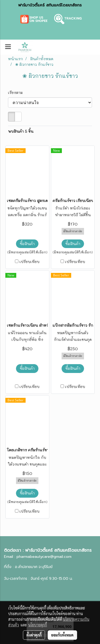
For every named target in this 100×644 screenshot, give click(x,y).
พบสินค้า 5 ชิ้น (21, 131)
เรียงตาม (17, 92)
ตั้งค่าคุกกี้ (34, 635)
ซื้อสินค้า (27, 244)
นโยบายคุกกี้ (38, 625)
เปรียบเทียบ (29, 262)
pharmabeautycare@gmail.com (44, 557)
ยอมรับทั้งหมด (62, 635)
